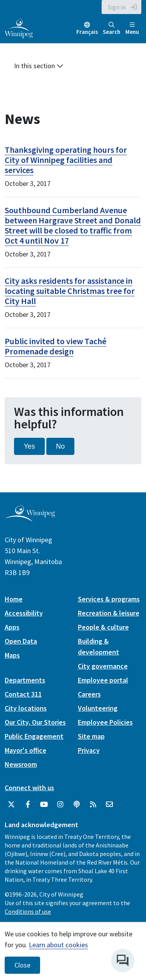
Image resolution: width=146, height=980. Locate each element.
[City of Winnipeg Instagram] (60, 805)
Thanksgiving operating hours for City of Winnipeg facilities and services (66, 160)
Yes (29, 446)
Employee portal (103, 680)
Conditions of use (28, 911)
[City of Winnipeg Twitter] (11, 805)
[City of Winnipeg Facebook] (28, 805)
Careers (89, 694)
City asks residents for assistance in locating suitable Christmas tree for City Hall (70, 291)
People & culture (103, 627)
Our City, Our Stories (35, 722)
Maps (12, 655)
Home (14, 599)
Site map (91, 736)
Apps (12, 627)
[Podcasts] (77, 805)
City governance (103, 666)
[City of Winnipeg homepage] (30, 519)
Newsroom (21, 764)
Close (22, 965)
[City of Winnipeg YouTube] (44, 805)
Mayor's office (26, 750)
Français (87, 32)
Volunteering (98, 708)
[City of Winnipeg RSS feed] (93, 805)
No (61, 446)
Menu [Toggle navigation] (132, 29)
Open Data (21, 641)
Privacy (89, 750)
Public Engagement (34, 736)
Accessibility (24, 613)
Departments (25, 680)
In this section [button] (39, 66)
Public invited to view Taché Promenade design (55, 346)
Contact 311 (23, 694)
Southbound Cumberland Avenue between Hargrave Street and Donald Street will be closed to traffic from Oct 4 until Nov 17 (73, 225)
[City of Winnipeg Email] (109, 805)
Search (112, 29)
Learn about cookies (58, 945)
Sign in (117, 7)
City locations (26, 708)
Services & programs (109, 599)
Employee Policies (105, 722)
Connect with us (29, 788)
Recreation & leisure (109, 613)
